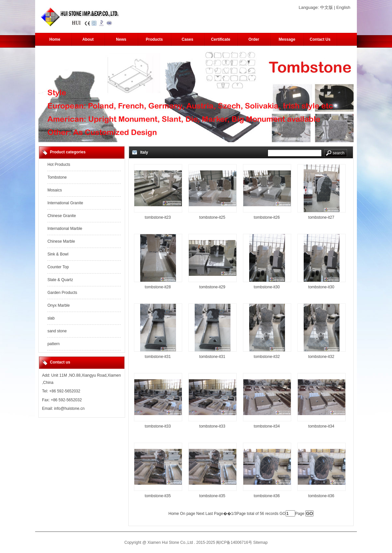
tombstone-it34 (267, 426)
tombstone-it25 (212, 217)
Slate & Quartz (60, 280)
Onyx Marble (58, 305)
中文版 (327, 7)
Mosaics (54, 190)
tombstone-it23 (158, 217)
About (88, 39)
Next (200, 514)
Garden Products (62, 293)
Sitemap (260, 542)
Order (254, 39)
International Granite (65, 203)
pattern (53, 344)
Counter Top (58, 267)
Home (55, 39)
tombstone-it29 (212, 287)
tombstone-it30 (267, 287)
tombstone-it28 (158, 287)
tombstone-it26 (267, 217)
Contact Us (320, 39)
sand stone (57, 331)
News (121, 39)
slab (51, 318)
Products (154, 39)
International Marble (65, 229)
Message (287, 39)
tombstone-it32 (267, 357)
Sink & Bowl (58, 254)
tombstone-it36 (267, 496)
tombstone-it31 (158, 357)
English (343, 7)
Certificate (221, 39)
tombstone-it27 (321, 217)
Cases (187, 39)
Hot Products (59, 165)
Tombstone (57, 177)
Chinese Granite (62, 216)
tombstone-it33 (158, 426)
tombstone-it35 (158, 496)
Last (209, 514)
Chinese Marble (61, 241)
